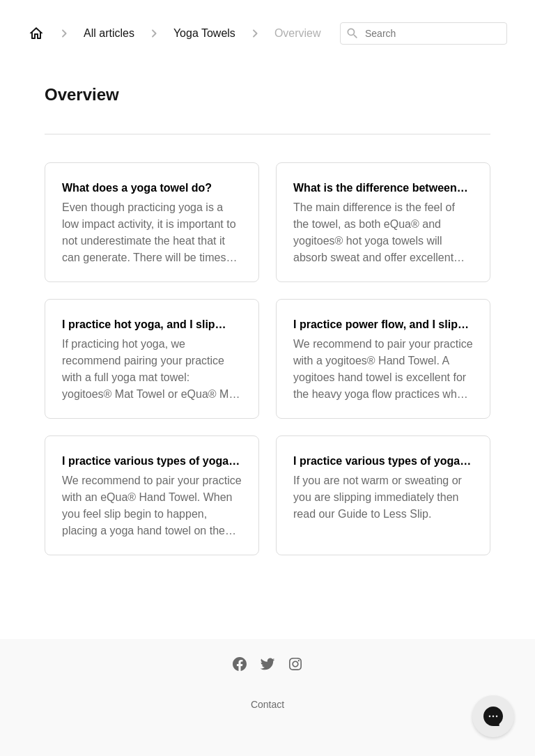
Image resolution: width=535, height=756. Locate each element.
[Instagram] (295, 665)
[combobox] (424, 33)
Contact (267, 704)
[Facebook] (240, 665)
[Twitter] (267, 665)
